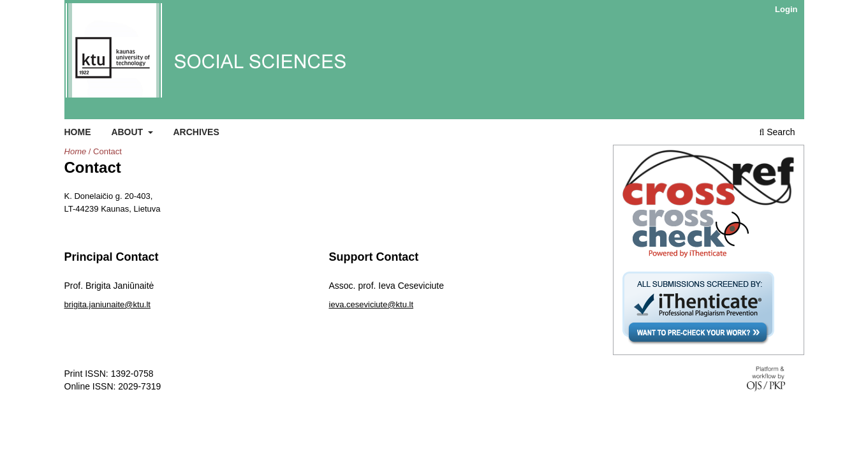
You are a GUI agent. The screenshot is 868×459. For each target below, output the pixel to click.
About (128, 132)
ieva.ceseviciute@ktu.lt (371, 304)
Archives (196, 132)
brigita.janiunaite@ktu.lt (108, 304)
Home (78, 132)
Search (777, 132)
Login (786, 9)
